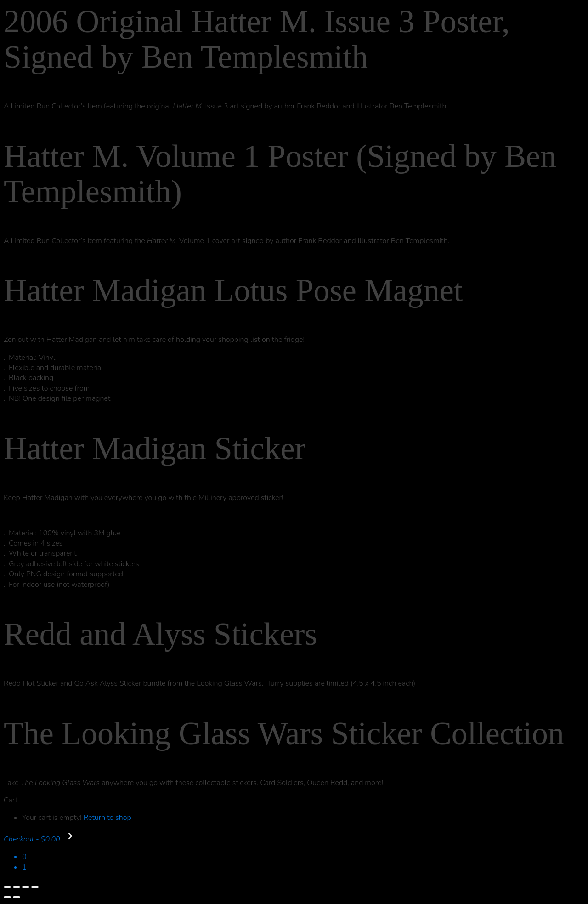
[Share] (26, 887)
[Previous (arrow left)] (7, 897)
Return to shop (107, 818)
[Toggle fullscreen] (17, 887)
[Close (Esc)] (35, 887)
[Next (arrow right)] (17, 897)
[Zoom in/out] (7, 887)
